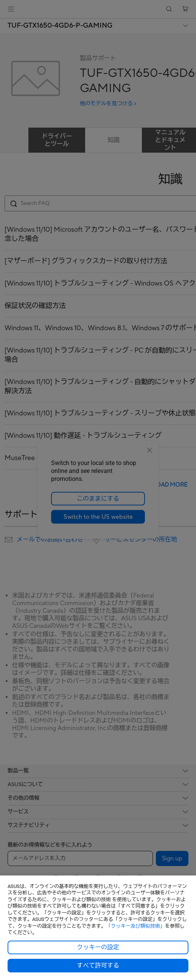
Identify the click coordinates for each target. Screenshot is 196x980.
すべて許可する (98, 966)
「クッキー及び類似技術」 (135, 926)
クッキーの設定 (98, 947)
